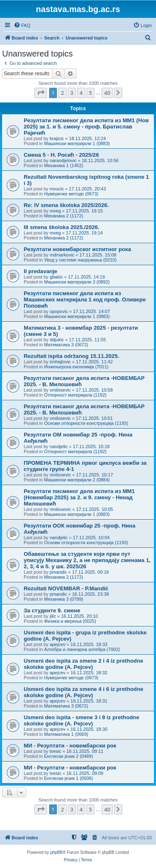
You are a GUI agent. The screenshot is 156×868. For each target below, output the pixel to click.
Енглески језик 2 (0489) (69, 756)
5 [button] (90, 93)
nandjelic (58, 446)
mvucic (57, 189)
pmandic (58, 572)
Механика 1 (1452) (64, 165)
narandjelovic (63, 160)
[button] (41, 93)
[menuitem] (22, 25)
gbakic (56, 277)
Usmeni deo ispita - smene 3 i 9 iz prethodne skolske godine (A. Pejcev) (82, 720)
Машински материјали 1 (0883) (77, 143)
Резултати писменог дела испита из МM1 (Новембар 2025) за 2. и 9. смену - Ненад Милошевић (79, 497)
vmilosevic (60, 390)
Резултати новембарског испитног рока (77, 249)
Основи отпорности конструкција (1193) (86, 423)
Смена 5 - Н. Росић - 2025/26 (61, 155)
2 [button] (62, 93)
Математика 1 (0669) (66, 734)
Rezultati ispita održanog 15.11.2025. (71, 356)
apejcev (57, 644)
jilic (53, 616)
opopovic (59, 311)
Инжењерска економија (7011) (76, 367)
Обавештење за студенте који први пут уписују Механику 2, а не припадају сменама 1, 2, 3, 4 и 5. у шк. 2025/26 (87, 560)
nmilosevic (60, 475)
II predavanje (41, 271)
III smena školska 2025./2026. (62, 227)
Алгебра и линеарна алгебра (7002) (82, 649)
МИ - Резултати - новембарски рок (70, 746)
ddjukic (57, 340)
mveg (55, 211)
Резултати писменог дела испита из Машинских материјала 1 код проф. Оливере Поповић (85, 300)
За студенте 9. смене (52, 610)
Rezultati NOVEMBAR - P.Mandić (66, 588)
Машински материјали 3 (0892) (77, 282)
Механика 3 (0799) (64, 599)
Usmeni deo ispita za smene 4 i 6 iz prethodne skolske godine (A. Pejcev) (83, 692)
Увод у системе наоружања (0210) (80, 260)
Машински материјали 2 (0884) (77, 480)
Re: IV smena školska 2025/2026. (66, 205)
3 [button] (72, 93)
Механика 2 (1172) (64, 216)
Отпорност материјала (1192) (75, 395)
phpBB (57, 852)
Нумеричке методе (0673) (71, 194)
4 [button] (81, 93)
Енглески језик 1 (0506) (69, 778)
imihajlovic (60, 362)
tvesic (55, 751)
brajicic (57, 138)
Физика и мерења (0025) (70, 621)
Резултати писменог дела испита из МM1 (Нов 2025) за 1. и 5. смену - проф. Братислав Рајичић (86, 127)
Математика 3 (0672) (66, 345)
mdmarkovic (62, 255)
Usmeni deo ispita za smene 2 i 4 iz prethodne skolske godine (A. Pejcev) (83, 664)
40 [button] (107, 93)
